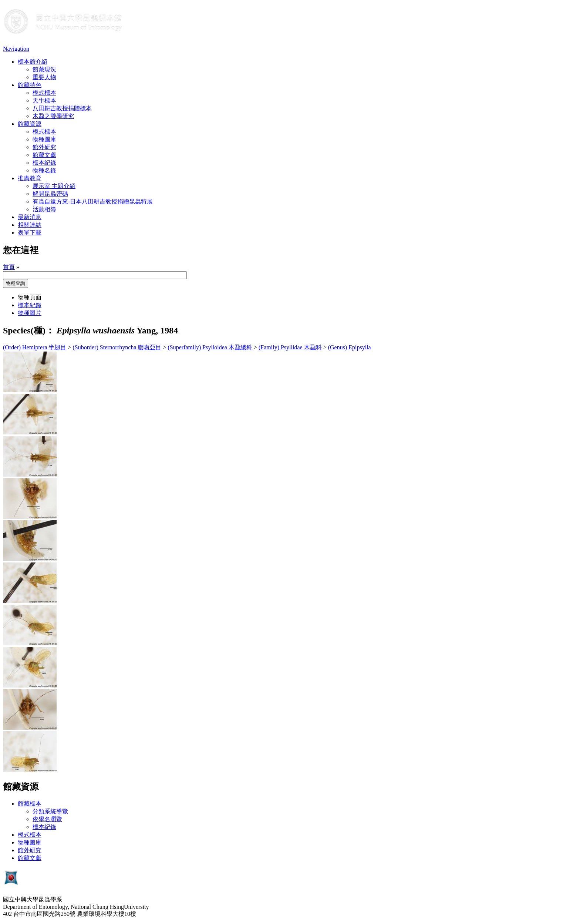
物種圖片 (30, 313)
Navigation (16, 49)
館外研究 (44, 147)
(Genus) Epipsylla (350, 347)
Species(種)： (29, 330)
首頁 (9, 267)
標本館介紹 (33, 62)
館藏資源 (30, 124)
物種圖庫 (44, 139)
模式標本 (44, 93)
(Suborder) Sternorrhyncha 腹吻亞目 (117, 347)
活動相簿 (44, 209)
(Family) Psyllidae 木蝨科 (290, 347)
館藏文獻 (44, 155)
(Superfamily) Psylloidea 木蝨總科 (210, 347)
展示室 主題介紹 (54, 186)
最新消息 (30, 217)
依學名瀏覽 (47, 819)
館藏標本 (30, 804)
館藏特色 (30, 85)
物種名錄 (44, 170)
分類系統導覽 (50, 811)
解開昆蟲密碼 (50, 194)
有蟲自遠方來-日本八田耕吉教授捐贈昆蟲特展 (93, 201)
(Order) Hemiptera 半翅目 (35, 347)
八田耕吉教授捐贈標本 (62, 108)
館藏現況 (44, 69)
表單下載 (30, 233)
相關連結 (30, 225)
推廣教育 (30, 178)
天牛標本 (44, 100)
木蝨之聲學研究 (53, 116)
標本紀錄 (44, 163)
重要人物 (44, 77)
